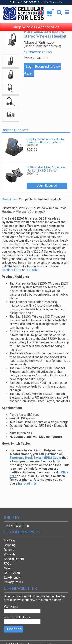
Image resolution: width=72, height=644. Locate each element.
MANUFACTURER (17, 526)
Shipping (10, 545)
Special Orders (14, 559)
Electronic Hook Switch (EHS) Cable (35, 458)
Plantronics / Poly (40, 52)
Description (10, 199)
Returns (9, 550)
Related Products (50, 199)
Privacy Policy (13, 582)
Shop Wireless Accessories (36, 23)
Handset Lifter (12, 270)
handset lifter (28, 483)
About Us (43, 2)
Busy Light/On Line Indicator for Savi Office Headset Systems (46, 141)
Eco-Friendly (12, 578)
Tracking (9, 540)
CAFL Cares (12, 573)
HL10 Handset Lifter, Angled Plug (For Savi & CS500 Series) (46, 169)
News (8, 568)
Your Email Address (17, 617)
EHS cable (32, 270)
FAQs (7, 564)
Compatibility (28, 199)
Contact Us (56, 2)
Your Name (11, 607)
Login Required (47, 186)
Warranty (10, 554)
